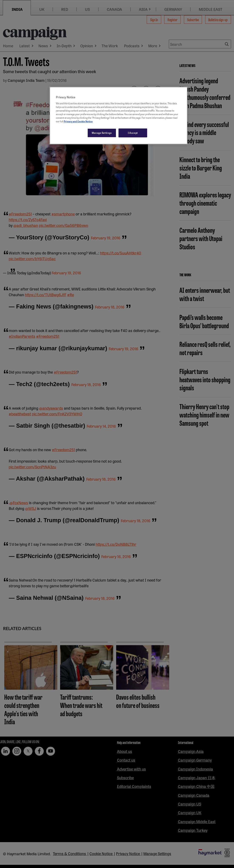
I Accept (133, 133)
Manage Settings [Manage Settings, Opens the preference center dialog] (102, 133)
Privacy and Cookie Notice (78, 121)
